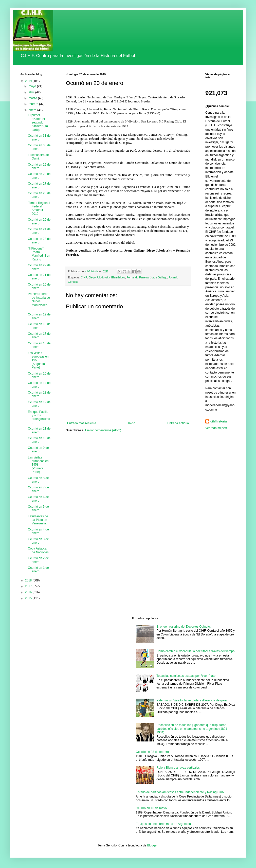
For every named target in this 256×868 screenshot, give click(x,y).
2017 (29, 586)
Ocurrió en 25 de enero (39, 221)
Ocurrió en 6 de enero (38, 499)
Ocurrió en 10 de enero (39, 440)
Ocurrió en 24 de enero (39, 231)
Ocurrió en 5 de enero (38, 508)
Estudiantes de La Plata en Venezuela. (38, 520)
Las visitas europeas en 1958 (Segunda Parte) (38, 360)
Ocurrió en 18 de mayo (151, 808)
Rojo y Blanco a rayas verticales (178, 768)
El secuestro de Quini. (38, 157)
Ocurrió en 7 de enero (38, 489)
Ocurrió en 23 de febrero (152, 752)
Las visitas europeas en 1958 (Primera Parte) (38, 465)
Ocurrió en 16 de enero (39, 345)
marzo (33, 98)
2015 (29, 598)
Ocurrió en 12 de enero (39, 404)
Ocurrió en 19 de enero (39, 316)
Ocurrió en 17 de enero (39, 335)
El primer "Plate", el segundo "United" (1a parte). (38, 122)
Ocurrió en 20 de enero (39, 286)
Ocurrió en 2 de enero (38, 560)
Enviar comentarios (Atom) (103, 430)
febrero (34, 104)
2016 (29, 592)
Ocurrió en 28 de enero (39, 176)
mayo (33, 86)
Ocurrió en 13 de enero (39, 394)
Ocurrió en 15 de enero (39, 375)
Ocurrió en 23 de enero (39, 241)
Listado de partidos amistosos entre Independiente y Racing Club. (180, 792)
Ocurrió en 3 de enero (38, 541)
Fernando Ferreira (138, 277)
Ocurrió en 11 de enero (39, 430)
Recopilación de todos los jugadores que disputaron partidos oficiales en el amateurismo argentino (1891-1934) (192, 729)
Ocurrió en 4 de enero (38, 531)
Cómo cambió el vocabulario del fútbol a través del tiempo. (196, 651)
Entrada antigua (178, 423)
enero (33, 110)
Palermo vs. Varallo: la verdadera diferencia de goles (192, 700)
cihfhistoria (219, 421)
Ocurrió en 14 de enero (39, 385)
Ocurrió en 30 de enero (39, 147)
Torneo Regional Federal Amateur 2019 (39, 208)
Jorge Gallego (159, 277)
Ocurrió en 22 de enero (39, 267)
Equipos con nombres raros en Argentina (163, 824)
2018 (29, 580)
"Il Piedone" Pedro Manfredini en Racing (39, 254)
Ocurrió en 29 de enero (39, 166)
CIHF (84, 277)
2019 (29, 81)
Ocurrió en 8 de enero (38, 480)
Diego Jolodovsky (99, 277)
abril (32, 92)
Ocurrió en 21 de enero (39, 277)
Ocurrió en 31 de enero (39, 137)
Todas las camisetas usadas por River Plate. (186, 676)
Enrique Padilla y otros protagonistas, (39, 417)
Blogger (152, 845)
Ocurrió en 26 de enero (39, 195)
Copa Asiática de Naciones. (39, 550)
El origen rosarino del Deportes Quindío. (184, 627)
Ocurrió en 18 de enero (39, 326)
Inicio (132, 423)
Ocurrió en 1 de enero (38, 570)
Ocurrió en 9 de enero (38, 450)
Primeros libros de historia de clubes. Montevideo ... (39, 301)
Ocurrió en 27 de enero (39, 185)
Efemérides (118, 277)
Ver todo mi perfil (217, 428)
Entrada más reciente (82, 423)
